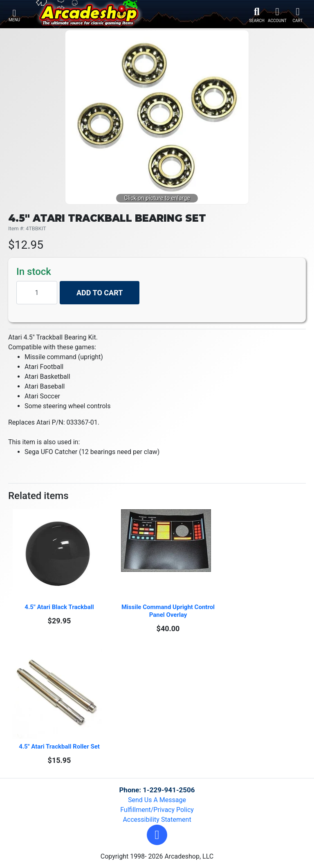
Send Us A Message (157, 800)
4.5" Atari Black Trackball (59, 607)
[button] (157, 835)
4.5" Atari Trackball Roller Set (59, 747)
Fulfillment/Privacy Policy (157, 810)
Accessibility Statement (157, 820)
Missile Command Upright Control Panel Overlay (168, 611)
